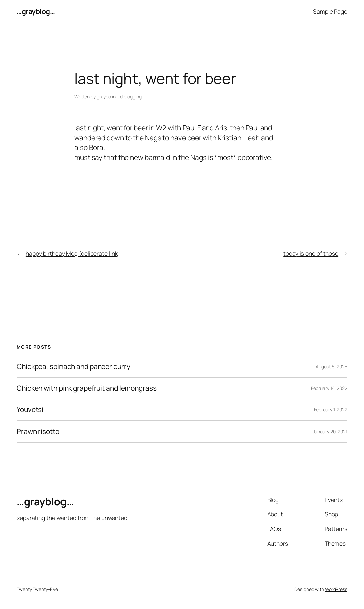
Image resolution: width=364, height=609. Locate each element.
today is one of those (311, 253)
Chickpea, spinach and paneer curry (74, 367)
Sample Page (330, 11)
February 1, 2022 (331, 410)
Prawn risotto (38, 432)
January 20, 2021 (330, 431)
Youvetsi (30, 410)
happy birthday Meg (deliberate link (72, 253)
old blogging (129, 96)
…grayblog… (36, 11)
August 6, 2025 (331, 367)
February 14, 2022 (329, 388)
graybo (104, 96)
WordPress (336, 589)
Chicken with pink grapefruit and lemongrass (87, 388)
